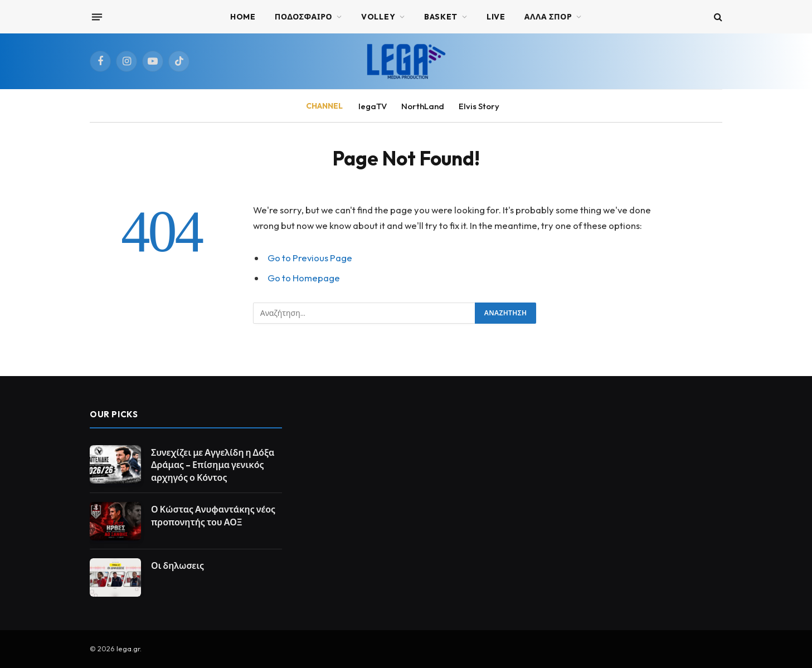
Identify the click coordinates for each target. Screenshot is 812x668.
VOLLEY (378, 17)
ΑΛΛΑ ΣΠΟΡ (548, 17)
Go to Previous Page (310, 258)
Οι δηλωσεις (178, 565)
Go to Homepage (304, 278)
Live (496, 17)
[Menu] (97, 17)
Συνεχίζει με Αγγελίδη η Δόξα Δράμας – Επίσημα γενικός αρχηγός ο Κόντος (213, 465)
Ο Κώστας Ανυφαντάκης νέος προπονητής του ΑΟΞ (213, 516)
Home (243, 17)
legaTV (373, 106)
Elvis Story (479, 106)
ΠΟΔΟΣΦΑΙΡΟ (304, 17)
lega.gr (128, 649)
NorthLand (423, 106)
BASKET (441, 17)
